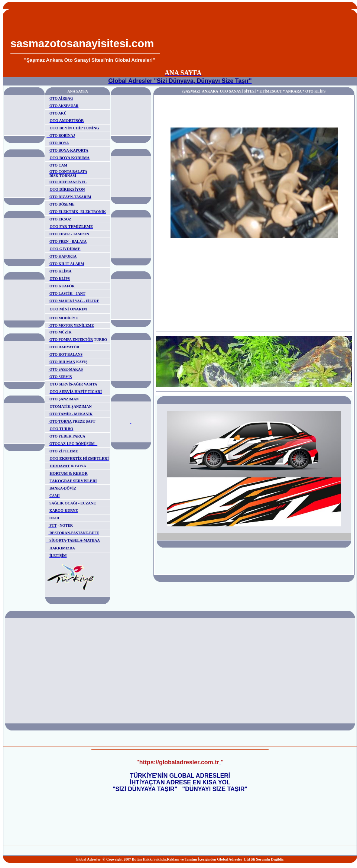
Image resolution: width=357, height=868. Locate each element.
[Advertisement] (257, 38)
